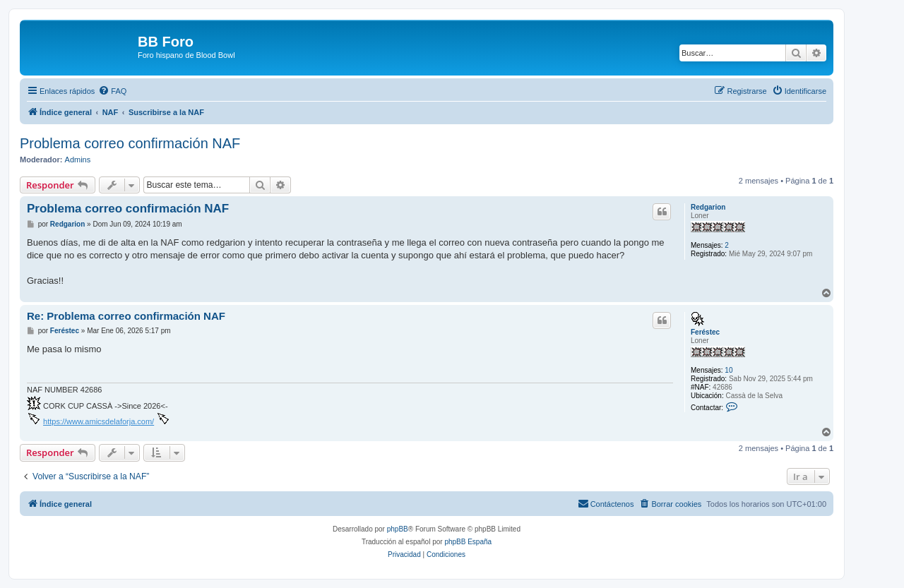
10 (728, 370)
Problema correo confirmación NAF (130, 143)
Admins (78, 160)
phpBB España (468, 542)
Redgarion (708, 207)
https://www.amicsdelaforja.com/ (99, 421)
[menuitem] (112, 91)
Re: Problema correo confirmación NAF (126, 316)
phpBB (398, 529)
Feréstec (705, 332)
